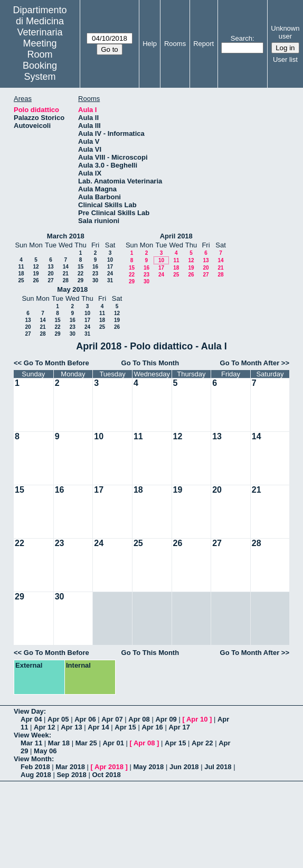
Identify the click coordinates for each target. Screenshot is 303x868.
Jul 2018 (218, 767)
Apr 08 (139, 719)
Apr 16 (152, 727)
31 (110, 280)
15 (81, 267)
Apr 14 (98, 727)
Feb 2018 (35, 767)
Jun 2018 (184, 767)
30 (95, 280)
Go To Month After (250, 363)
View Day (29, 711)
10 (110, 260)
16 (95, 267)
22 (81, 274)
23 (95, 274)
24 (110, 274)
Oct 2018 (106, 775)
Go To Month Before (56, 363)
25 (21, 280)
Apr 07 (112, 719)
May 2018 (72, 289)
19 (36, 274)
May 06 (45, 751)
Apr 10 (197, 719)
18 (21, 274)
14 (66, 267)
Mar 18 (59, 743)
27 (50, 280)
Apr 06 (85, 719)
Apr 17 (179, 727)
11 (21, 267)
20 (50, 274)
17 (110, 267)
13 (50, 267)
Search (242, 38)
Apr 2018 (109, 767)
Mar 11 (31, 743)
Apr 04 (31, 719)
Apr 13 (71, 727)
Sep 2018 (71, 775)
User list (285, 59)
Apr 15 (125, 727)
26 (36, 280)
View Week (31, 735)
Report (203, 44)
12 (36, 267)
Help (150, 44)
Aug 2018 (36, 775)
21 (66, 274)
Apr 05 (58, 719)
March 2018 (66, 236)
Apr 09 (166, 719)
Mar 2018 (70, 767)
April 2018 (176, 236)
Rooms (175, 44)
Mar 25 (86, 743)
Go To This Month (150, 363)
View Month (33, 759)
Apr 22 (202, 743)
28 (66, 280)
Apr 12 (44, 727)
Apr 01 (113, 743)
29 (81, 280)
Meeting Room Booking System (40, 60)
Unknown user (285, 32)
